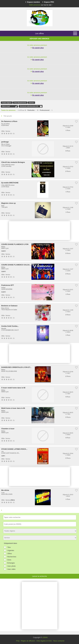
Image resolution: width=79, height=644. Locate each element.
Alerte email (6, 106)
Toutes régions (7, 103)
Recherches (12, 557)
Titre (9, 547)
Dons (9, 560)
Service (31, 103)
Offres (10, 554)
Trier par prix (8, 116)
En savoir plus (38, 48)
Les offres (39, 33)
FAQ (18, 641)
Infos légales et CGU (44, 641)
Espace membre (34, 2)
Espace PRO (49, 2)
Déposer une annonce (40, 39)
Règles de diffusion (28, 641)
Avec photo (11, 566)
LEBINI (45, 637)
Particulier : (32, 110)
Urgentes (11, 550)
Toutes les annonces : (9, 110)
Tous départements (20, 103)
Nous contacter (59, 641)
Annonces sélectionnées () (29, 106)
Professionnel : (45, 110)
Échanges (11, 563)
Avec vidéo (11, 569)
